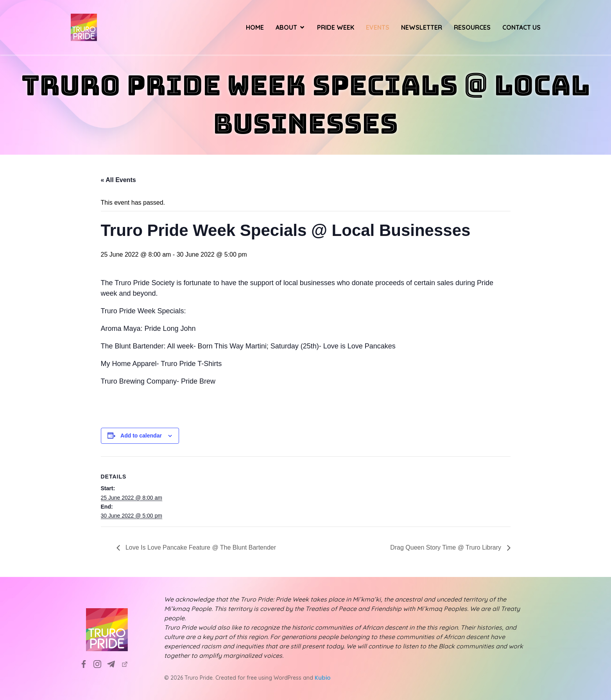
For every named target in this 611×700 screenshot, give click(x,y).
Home (255, 27)
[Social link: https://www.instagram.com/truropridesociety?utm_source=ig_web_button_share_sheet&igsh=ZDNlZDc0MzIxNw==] (100, 664)
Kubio (323, 678)
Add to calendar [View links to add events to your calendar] (141, 436)
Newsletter (422, 27)
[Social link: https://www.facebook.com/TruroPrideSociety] (87, 664)
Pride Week (336, 27)
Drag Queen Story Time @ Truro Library (446, 547)
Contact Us (521, 27)
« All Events (118, 180)
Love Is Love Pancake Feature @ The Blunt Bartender (200, 547)
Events (378, 27)
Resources (472, 27)
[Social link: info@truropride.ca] (114, 664)
